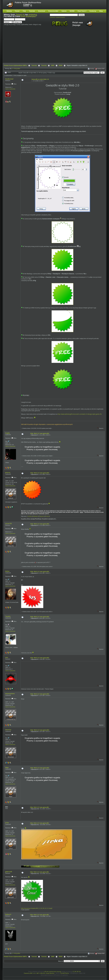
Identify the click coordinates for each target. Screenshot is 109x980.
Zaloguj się (20, 15)
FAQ (24, 11)
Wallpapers (36, 516)
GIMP (53, 65)
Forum (17, 11)
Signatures (42, 516)
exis (7, 657)
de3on (7, 571)
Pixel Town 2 (82, 11)
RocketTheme (65, 973)
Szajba (8, 433)
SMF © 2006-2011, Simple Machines (45, 973)
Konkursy (93, 11)
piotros (8, 473)
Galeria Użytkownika (10, 89)
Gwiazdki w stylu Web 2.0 (40, 79)
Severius (8, 730)
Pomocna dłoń (53, 11)
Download (42, 11)
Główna (9, 11)
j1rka (7, 823)
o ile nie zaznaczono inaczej (52, 972)
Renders (47, 516)
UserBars (30, 516)
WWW (61, 65)
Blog (101, 11)
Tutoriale (32, 11)
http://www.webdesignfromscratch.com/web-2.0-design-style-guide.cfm (80, 414)
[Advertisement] (35, 47)
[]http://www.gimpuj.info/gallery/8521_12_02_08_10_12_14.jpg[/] (37, 908)
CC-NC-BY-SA (77, 972)
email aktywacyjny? (29, 16)
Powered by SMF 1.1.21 (30, 973)
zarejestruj (32, 15)
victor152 (8, 524)
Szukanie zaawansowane (57, 17)
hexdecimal (9, 79)
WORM (72, 11)
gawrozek (9, 872)
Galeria (64, 11)
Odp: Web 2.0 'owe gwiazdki (40, 433)
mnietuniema (10, 694)
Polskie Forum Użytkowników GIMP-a (15, 65)
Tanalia (8, 616)
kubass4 (8, 914)
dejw (7, 767)
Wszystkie (17, 69)
